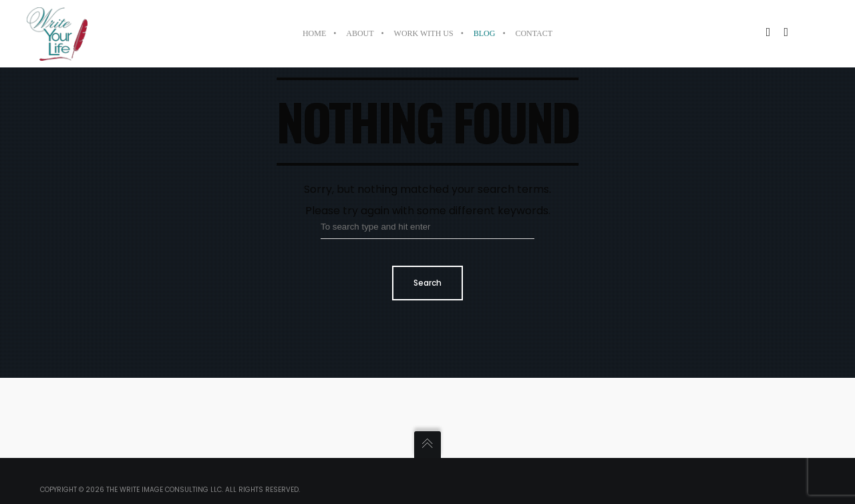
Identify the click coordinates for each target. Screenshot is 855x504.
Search (427, 283)
